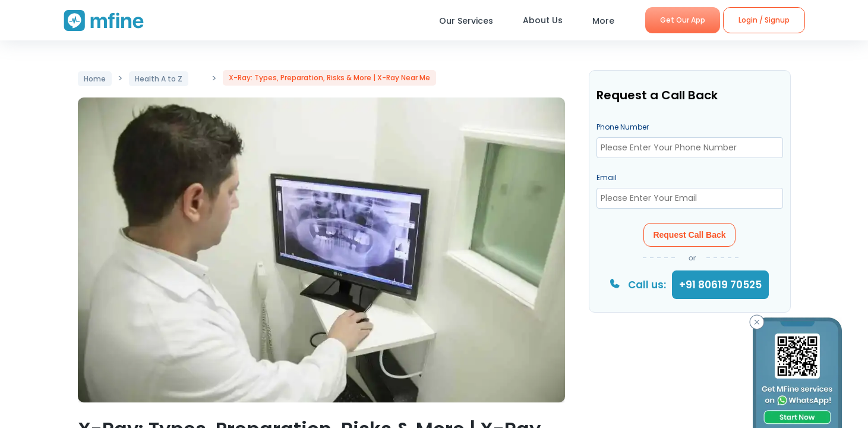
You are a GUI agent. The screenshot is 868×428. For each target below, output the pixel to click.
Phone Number (623, 127)
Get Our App (683, 20)
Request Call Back (689, 235)
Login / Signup (764, 20)
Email (607, 177)
